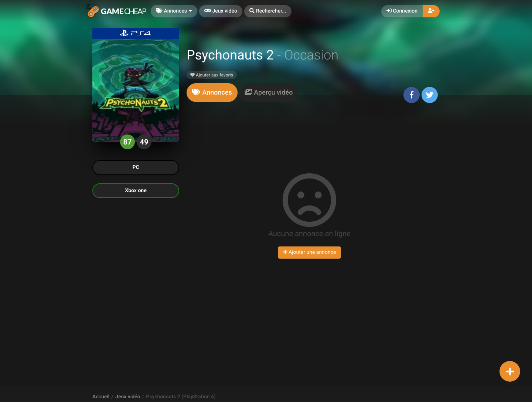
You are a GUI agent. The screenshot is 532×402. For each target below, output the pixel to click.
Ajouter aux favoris (212, 75)
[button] (268, 11)
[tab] (212, 93)
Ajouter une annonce (310, 252)
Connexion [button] (402, 11)
